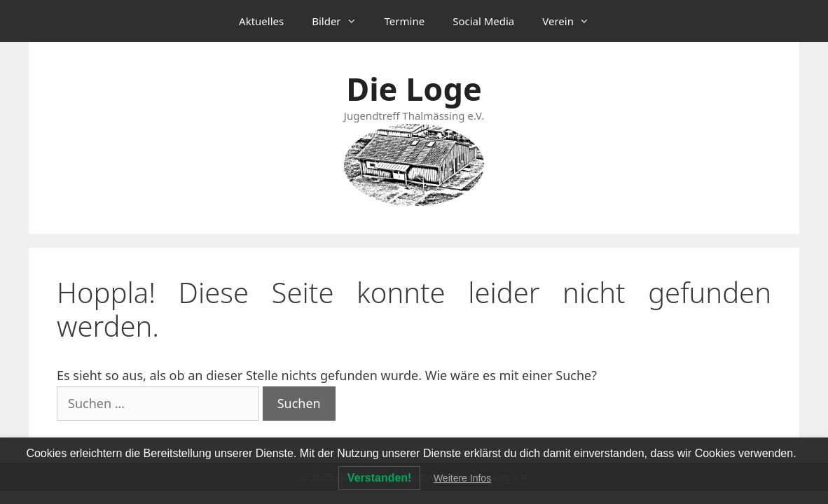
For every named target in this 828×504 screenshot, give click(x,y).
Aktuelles (261, 21)
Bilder (341, 21)
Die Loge (414, 89)
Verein (573, 21)
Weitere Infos (462, 478)
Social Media (483, 21)
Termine (405, 21)
